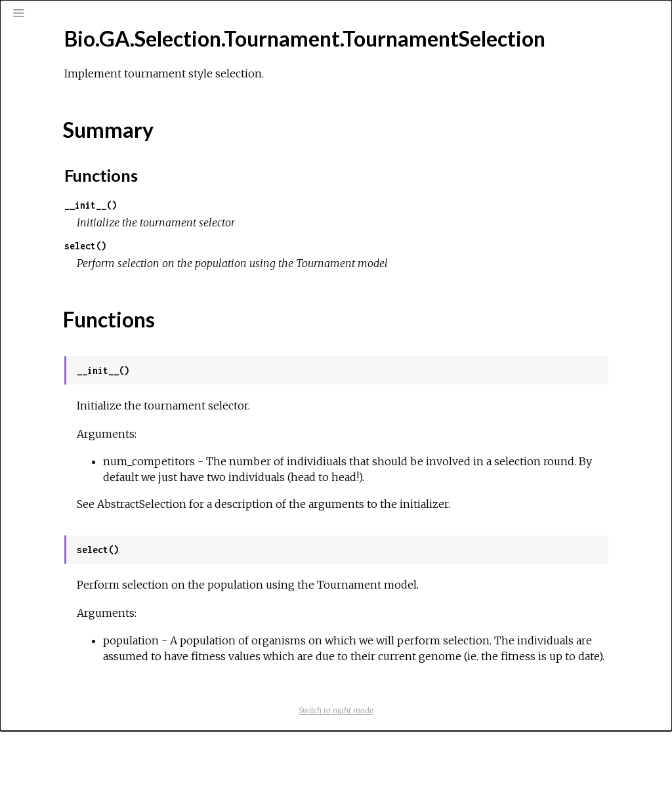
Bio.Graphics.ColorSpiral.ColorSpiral (109, 550)
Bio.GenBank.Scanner (79, 337)
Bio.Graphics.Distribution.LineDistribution (121, 692)
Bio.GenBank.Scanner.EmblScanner (107, 355)
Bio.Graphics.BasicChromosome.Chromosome (132, 444)
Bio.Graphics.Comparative (88, 568)
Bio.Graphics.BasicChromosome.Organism (122, 479)
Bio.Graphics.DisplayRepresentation (110, 603)
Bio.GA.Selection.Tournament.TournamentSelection (143, 176)
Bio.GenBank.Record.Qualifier (97, 284)
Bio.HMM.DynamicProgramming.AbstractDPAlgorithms (149, 763)
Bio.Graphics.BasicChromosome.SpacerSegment (136, 497)
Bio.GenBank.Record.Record (95, 302)
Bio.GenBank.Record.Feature (96, 266)
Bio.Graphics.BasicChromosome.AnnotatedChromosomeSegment (175, 426)
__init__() (262, 237)
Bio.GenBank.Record (78, 249)
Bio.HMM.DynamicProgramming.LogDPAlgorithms (137, 780)
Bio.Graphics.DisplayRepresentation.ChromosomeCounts (157, 621)
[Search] (89, 67)
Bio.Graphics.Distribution (86, 638)
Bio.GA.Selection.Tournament (96, 158)
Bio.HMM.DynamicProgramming (99, 745)
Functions (70, 227)
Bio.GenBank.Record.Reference (102, 320)
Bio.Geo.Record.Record (85, 390)
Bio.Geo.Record (68, 373)
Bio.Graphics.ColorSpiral (84, 532)
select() (257, 277)
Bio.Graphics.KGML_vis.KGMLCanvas (112, 727)
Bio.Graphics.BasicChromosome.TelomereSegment (141, 514)
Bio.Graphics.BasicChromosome (101, 408)
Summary (69, 213)
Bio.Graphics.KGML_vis (81, 709)
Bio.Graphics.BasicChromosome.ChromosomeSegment (151, 461)
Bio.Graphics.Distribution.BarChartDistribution (133, 656)
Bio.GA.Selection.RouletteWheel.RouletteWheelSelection (159, 140)
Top (57, 198)
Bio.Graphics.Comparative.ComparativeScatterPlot (142, 585)
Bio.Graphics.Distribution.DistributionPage (123, 674)
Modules (55, 118)
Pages (47, 101)
